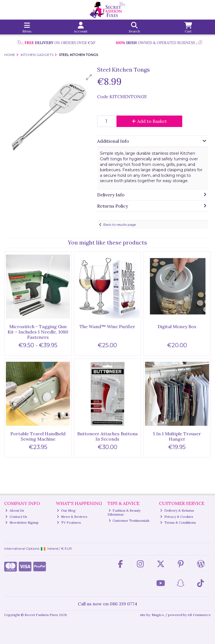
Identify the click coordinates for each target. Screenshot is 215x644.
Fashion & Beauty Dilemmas (124, 512)
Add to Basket (149, 121)
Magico (158, 615)
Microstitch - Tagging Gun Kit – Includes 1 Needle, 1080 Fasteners (38, 332)
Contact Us (16, 517)
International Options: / (38, 548)
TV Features (69, 522)
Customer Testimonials (129, 520)
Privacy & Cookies (177, 517)
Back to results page (120, 225)
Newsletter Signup (22, 522)
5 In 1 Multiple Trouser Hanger (177, 436)
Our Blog (66, 510)
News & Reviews (72, 517)
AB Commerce (199, 615)
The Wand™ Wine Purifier (107, 326)
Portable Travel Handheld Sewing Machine (38, 436)
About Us (15, 510)
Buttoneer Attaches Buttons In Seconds (107, 436)
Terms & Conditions (178, 522)
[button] (89, 77)
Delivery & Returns (177, 510)
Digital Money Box (177, 326)
